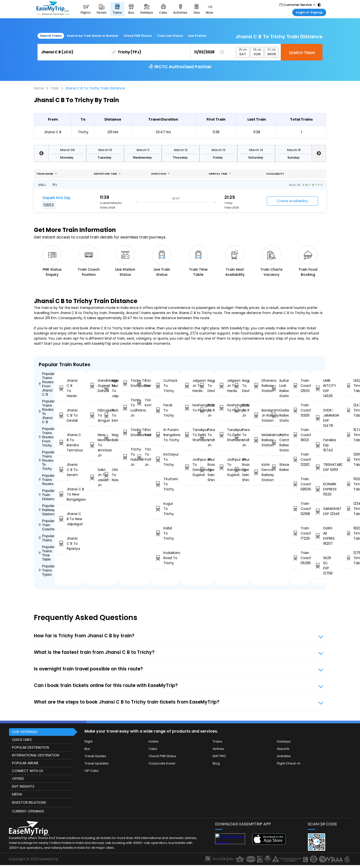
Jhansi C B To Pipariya (64, 544)
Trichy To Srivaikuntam (128, 432)
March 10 (105, 150)
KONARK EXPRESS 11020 (320, 489)
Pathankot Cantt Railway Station (278, 443)
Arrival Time (220, 174)
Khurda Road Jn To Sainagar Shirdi (205, 470)
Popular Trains (47, 538)
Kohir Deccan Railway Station (260, 472)
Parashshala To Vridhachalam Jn (205, 437)
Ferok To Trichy (160, 410)
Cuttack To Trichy (160, 386)
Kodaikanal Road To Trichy (160, 558)
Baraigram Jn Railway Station (260, 415)
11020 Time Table (349, 484)
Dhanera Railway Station (260, 386)
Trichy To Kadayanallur (142, 432)
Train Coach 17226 (296, 533)
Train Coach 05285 (296, 558)
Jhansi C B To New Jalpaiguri (64, 519)
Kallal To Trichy (160, 533)
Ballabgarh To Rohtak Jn (205, 410)
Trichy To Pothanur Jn (142, 457)
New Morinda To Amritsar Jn (95, 445)
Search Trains (51, 36)
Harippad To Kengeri (109, 415)
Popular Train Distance (47, 495)
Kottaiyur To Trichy (160, 459)
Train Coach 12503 (296, 386)
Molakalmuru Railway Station (260, 440)
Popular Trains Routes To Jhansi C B (47, 411)
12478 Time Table (349, 410)
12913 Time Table (349, 459)
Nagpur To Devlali (205, 386)
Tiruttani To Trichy (160, 484)
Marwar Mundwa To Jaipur (109, 388)
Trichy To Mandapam (142, 383)
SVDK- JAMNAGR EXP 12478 (320, 418)
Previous (41, 153)
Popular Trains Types (47, 570)
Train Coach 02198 (296, 509)
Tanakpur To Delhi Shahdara (190, 435)
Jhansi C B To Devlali (64, 415)
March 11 (143, 150)
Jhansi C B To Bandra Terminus (64, 443)
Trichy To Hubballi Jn (128, 457)
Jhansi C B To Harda (64, 388)
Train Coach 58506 (296, 484)
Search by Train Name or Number (93, 36)
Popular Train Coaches (47, 525)
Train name (47, 174)
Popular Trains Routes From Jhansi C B (47, 384)
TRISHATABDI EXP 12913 (320, 467)
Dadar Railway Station (278, 415)
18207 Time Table (349, 533)
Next (319, 153)
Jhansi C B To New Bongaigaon (64, 494)
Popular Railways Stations (47, 510)
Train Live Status (170, 36)
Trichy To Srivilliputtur (128, 383)
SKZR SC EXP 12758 (320, 566)
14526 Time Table (349, 386)
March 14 (256, 150)
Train (55, 88)
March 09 (67, 150)
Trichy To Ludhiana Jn (128, 408)
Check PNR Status (138, 36)
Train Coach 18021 (296, 435)
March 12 (181, 150)
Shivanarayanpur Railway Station (278, 467)
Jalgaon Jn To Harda (190, 386)
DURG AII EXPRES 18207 (320, 536)
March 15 (294, 150)
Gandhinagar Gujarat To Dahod (95, 386)
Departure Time (107, 174)
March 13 (218, 150)
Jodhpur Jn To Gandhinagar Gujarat (190, 467)
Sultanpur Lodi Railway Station (278, 388)
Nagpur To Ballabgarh (109, 437)
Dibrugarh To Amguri (95, 415)
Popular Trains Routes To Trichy (47, 460)
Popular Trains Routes (47, 480)
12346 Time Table (349, 509)
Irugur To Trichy (160, 509)
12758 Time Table (349, 558)
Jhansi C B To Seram (64, 470)
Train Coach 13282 (296, 459)
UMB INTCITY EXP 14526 (320, 388)
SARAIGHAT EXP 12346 (320, 511)
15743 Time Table (349, 435)
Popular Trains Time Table (47, 553)
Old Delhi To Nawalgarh (109, 475)
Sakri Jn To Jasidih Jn (95, 477)
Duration (161, 174)
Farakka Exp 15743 (320, 445)
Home (39, 88)
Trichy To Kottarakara (142, 403)
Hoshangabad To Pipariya (190, 408)
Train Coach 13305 (296, 410)
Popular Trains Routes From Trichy (47, 437)
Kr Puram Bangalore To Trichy (160, 435)
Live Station (197, 36)
